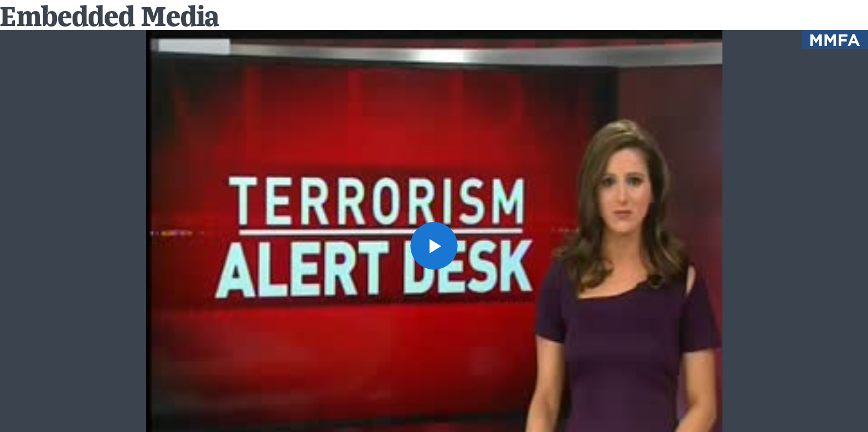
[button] (434, 246)
